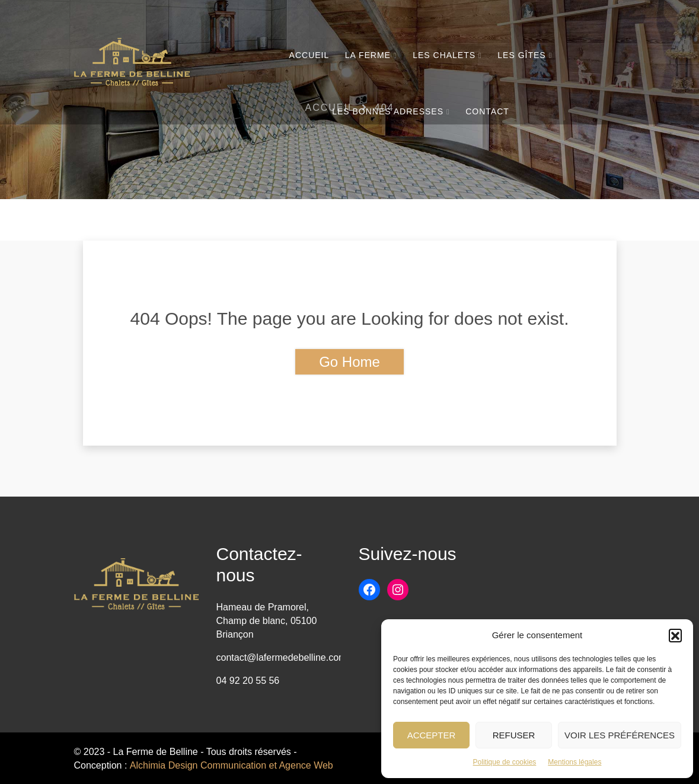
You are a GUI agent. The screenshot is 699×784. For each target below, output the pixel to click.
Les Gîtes (521, 55)
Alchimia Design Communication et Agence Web (232, 765)
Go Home (349, 362)
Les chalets (444, 55)
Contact (487, 111)
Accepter (432, 735)
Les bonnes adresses (388, 111)
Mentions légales (574, 762)
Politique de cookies (505, 762)
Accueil (309, 55)
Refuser (514, 735)
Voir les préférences (620, 735)
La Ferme (368, 55)
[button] (675, 635)
